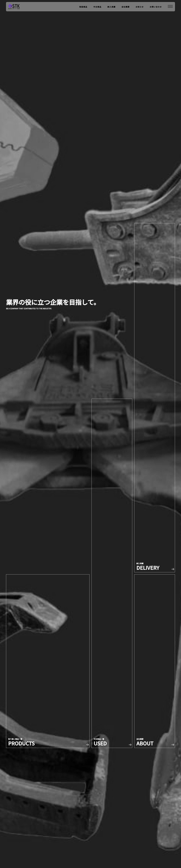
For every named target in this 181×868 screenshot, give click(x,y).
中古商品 (97, 7)
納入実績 (111, 7)
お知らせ (140, 7)
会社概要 (126, 7)
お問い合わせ (156, 7)
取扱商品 (83, 7)
